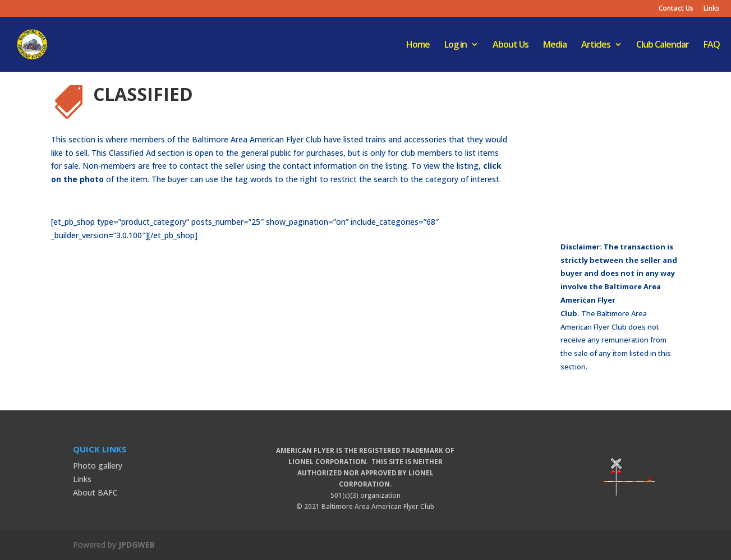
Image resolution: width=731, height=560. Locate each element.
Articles (596, 45)
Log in (456, 45)
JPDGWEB (137, 545)
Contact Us (676, 9)
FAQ (712, 45)
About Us (511, 45)
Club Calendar (663, 45)
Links (712, 9)
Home (418, 45)
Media (555, 45)
